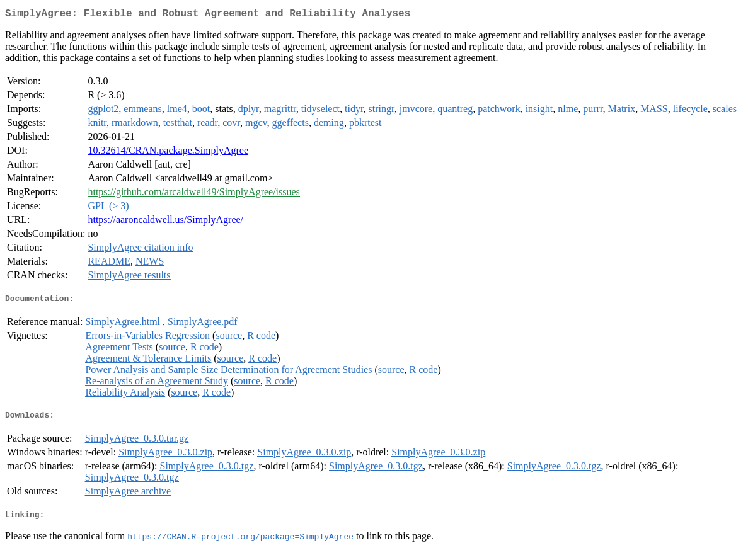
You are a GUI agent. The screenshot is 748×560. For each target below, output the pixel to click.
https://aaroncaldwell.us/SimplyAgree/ (165, 222)
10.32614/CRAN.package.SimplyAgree (168, 153)
